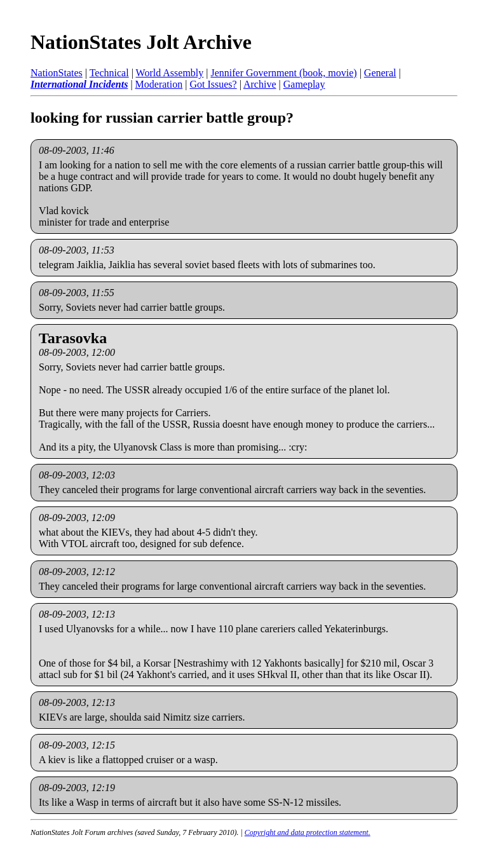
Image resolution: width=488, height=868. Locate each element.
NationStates (57, 73)
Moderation (159, 84)
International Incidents (79, 84)
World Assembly (170, 73)
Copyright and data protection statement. (308, 832)
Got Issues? (213, 84)
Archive (260, 84)
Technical (109, 73)
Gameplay (304, 84)
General (380, 73)
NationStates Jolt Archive (141, 42)
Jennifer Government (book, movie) (283, 73)
